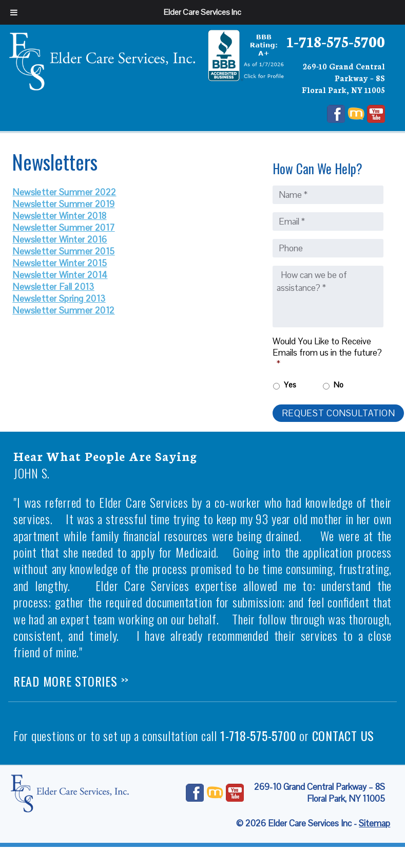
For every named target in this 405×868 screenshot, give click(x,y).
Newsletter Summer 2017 (63, 228)
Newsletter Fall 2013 (53, 287)
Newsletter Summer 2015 (63, 251)
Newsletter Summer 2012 (63, 310)
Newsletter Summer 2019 (63, 204)
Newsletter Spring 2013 (59, 299)
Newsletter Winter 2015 (60, 263)
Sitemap (374, 823)
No (339, 385)
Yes (290, 385)
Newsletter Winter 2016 (60, 239)
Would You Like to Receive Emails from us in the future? (327, 353)
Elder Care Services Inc (202, 12)
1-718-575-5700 (336, 41)
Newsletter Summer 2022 (64, 192)
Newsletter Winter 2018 (59, 216)
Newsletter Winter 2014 (60, 275)
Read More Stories (71, 681)
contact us (343, 735)
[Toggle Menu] (14, 12)
